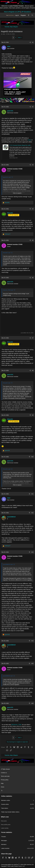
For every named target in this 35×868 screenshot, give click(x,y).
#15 (32, 663)
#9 (33, 415)
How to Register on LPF (12, 12)
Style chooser (5, 769)
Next (19, 37)
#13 (32, 552)
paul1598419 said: (8, 564)
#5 (33, 240)
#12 (32, 513)
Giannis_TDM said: (8, 290)
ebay (30, 140)
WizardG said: (7, 253)
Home (3, 787)
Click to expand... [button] (18, 193)
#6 (33, 278)
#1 (33, 42)
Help (2, 783)
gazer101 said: (7, 177)
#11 (32, 494)
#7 (33, 338)
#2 (33, 107)
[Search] (32, 15)
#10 (32, 457)
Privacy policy (5, 780)
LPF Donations (26, 12)
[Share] (30, 42)
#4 (33, 209)
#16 (32, 703)
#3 (33, 165)
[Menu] (3, 15)
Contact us (4, 773)
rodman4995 (30, 848)
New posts (4, 821)
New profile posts (6, 825)
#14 (32, 641)
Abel (4, 34)
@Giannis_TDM (16, 725)
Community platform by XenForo (17, 864)
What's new (5, 817)
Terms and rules (5, 776)
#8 (33, 370)
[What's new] (29, 15)
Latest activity (5, 828)
